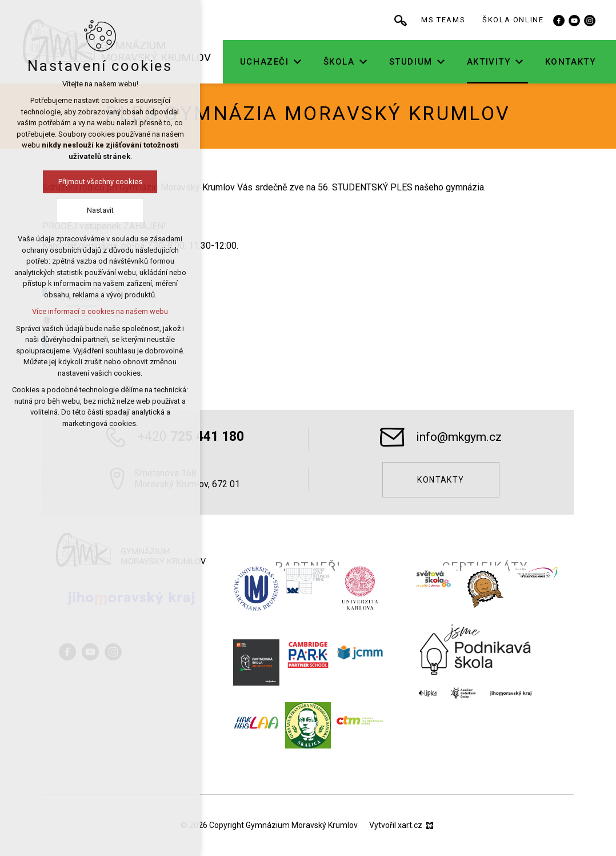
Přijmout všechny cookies (95, 182)
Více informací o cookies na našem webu (95, 311)
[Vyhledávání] (440, 20)
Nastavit (95, 210)
